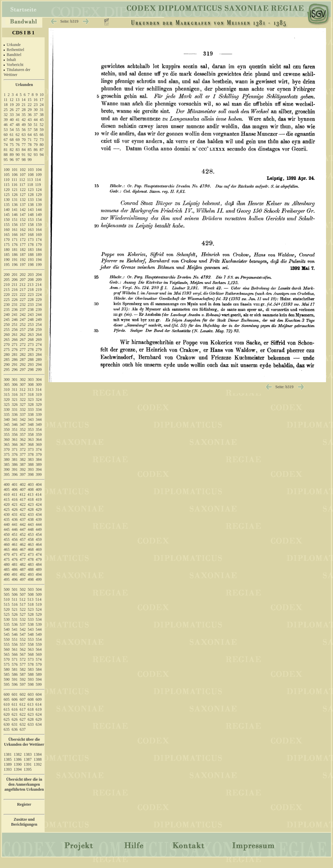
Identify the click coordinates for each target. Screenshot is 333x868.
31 (42, 110)
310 (7, 390)
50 (30, 125)
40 (12, 120)
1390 (18, 764)
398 (31, 474)
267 (23, 340)
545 (7, 634)
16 (36, 100)
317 (23, 395)
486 (15, 569)
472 (23, 554)
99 (30, 160)
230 (7, 305)
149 (39, 215)
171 (15, 240)
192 (23, 260)
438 (31, 519)
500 (7, 589)
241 (15, 315)
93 (36, 155)
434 (39, 514)
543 (31, 629)
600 (7, 694)
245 (7, 320)
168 (31, 235)
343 (31, 420)
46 (6, 125)
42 (24, 120)
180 (7, 250)
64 (30, 135)
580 (7, 669)
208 (31, 280)
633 (31, 724)
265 (7, 340)
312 (23, 390)
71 (30, 140)
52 (42, 125)
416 (15, 499)
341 (15, 420)
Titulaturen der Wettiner (17, 72)
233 (31, 305)
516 (15, 604)
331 (15, 410)
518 (31, 604)
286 (15, 360)
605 (7, 699)
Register (24, 804)
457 (23, 539)
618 (31, 709)
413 (31, 494)
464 (39, 544)
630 (7, 724)
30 (36, 110)
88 (6, 155)
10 (42, 95)
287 (23, 360)
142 (23, 210)
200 (7, 275)
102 (23, 170)
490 (7, 574)
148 (31, 215)
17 (42, 100)
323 (31, 400)
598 (31, 684)
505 (7, 594)
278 (31, 350)
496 (15, 579)
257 (23, 330)
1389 (8, 764)
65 (36, 135)
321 (15, 400)
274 (39, 345)
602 (23, 694)
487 (23, 569)
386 (15, 464)
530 (7, 619)
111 (14, 180)
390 (7, 469)
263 (31, 335)
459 (39, 539)
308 (31, 385)
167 (23, 235)
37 (36, 115)
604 (39, 694)
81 (6, 150)
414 (39, 494)
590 (7, 679)
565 (7, 654)
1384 (38, 754)
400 (7, 484)
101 (15, 170)
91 (24, 155)
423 (31, 504)
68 (12, 140)
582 (23, 669)
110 (7, 180)
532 (23, 619)
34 (18, 115)
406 (15, 489)
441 (15, 524)
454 (39, 534)
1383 (28, 754)
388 (31, 464)
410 (7, 494)
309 (39, 385)
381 (15, 459)
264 (39, 335)
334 (39, 410)
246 (15, 320)
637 (23, 729)
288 (31, 360)
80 (42, 145)
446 (15, 529)
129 (39, 195)
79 (36, 145)
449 (39, 529)
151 (15, 220)
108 (31, 175)
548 (31, 634)
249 (39, 320)
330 (7, 410)
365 (7, 444)
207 (23, 280)
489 (39, 569)
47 (12, 125)
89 (12, 155)
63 (24, 135)
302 (23, 380)
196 (15, 265)
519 (39, 604)
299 (39, 370)
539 (39, 624)
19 (12, 105)
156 (15, 225)
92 (30, 155)
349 (39, 425)
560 (7, 649)
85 (30, 150)
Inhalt (11, 60)
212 (23, 285)
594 (39, 679)
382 (23, 459)
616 (15, 709)
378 (31, 454)
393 (31, 469)
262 (23, 335)
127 (23, 195)
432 (23, 514)
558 (31, 644)
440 (7, 524)
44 (36, 120)
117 (22, 185)
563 (31, 649)
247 (23, 320)
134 (39, 200)
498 (31, 579)
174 (39, 240)
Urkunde (14, 45)
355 (7, 434)
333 (31, 410)
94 (42, 155)
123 (31, 190)
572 (23, 659)
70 (24, 140)
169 (39, 235)
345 (7, 425)
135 (7, 205)
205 (7, 280)
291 (15, 365)
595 (7, 684)
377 (23, 454)
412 (23, 494)
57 (30, 130)
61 (12, 135)
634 (39, 724)
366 (15, 444)
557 (23, 644)
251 (15, 325)
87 (42, 150)
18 (6, 105)
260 (7, 335)
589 (39, 674)
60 (6, 135)
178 (31, 245)
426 (15, 509)
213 (31, 285)
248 (31, 320)
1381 (8, 754)
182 (23, 250)
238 (31, 310)
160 (7, 230)
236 (15, 310)
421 (15, 504)
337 (23, 415)
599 (39, 684)
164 (39, 230)
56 (24, 130)
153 (31, 220)
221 (15, 295)
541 (15, 629)
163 (31, 230)
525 (7, 614)
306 (15, 385)
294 (39, 365)
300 (7, 380)
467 (23, 549)
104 (39, 170)
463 (31, 544)
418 (31, 499)
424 (39, 504)
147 (23, 215)
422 (23, 504)
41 (18, 120)
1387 (28, 759)
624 (39, 714)
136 (15, 205)
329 (39, 405)
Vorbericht (15, 65)
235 (7, 310)
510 (7, 599)
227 (23, 300)
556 (15, 644)
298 (31, 370)
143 (31, 210)
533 (31, 619)
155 (7, 225)
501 (15, 589)
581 (15, 669)
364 (39, 439)
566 (15, 654)
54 (12, 130)
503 (31, 589)
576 (15, 664)
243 (31, 315)
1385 (8, 759)
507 (23, 594)
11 (6, 100)
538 (31, 624)
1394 (18, 769)
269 (39, 340)
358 (31, 434)
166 (15, 235)
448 (31, 529)
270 (7, 345)
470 (7, 554)
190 (7, 260)
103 (31, 170)
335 (7, 415)
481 (15, 564)
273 (31, 345)
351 (15, 430)
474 (39, 554)
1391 (28, 764)
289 (39, 360)
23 (36, 105)
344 (39, 420)
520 (7, 609)
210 (7, 285)
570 (7, 659)
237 (23, 310)
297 (23, 370)
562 (23, 649)
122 (23, 190)
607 (23, 699)
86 (36, 150)
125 (7, 195)
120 (7, 190)
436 (15, 519)
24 (42, 105)
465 (7, 549)
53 (6, 130)
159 (39, 225)
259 (39, 330)
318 (31, 395)
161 (15, 230)
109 (39, 175)
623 (31, 714)
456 (15, 539)
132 (23, 200)
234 (39, 305)
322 (23, 400)
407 (23, 489)
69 (18, 140)
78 (30, 145)
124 (39, 190)
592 (23, 679)
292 (23, 365)
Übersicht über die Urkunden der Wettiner (24, 742)
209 (39, 280)
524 (39, 609)
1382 (18, 754)
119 (38, 185)
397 (23, 474)
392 (23, 469)
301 (15, 380)
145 (7, 215)
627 (23, 719)
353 (31, 430)
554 (39, 639)
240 (7, 315)
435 (7, 519)
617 (23, 709)
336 (15, 415)
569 (39, 654)
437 (23, 519)
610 (7, 704)
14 (24, 100)
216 (15, 290)
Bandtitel (14, 55)
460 (7, 544)
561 (15, 649)
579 (39, 664)
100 (7, 170)
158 (31, 225)
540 (7, 629)
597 (23, 684)
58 (36, 130)
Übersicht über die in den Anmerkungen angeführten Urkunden (24, 784)
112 (22, 180)
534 (39, 619)
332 (23, 410)
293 (31, 365)
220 (7, 295)
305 (7, 385)
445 (7, 529)
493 (31, 574)
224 (39, 295)
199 (39, 265)
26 (12, 110)
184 (39, 250)
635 (7, 729)
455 (7, 539)
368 (31, 444)
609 (39, 699)
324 (39, 400)
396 (15, 474)
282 (23, 355)
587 (23, 674)
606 (15, 699)
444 (39, 524)
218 (31, 290)
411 (15, 494)
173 (31, 240)
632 (23, 724)
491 (15, 574)
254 (39, 325)
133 (31, 200)
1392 (38, 764)
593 (31, 679)
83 (18, 150)
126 (15, 195)
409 (39, 489)
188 (31, 255)
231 (15, 305)
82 (12, 150)
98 (24, 160)
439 (39, 519)
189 (39, 255)
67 (6, 140)
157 (23, 225)
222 (23, 295)
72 (36, 140)
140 (7, 210)
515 (7, 604)
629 (39, 719)
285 (7, 360)
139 (39, 205)
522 (23, 609)
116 (15, 185)
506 (15, 594)
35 (24, 115)
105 (7, 175)
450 (7, 534)
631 (15, 724)
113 (30, 180)
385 (7, 464)
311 (15, 390)
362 (23, 439)
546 (15, 634)
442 (23, 524)
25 (6, 110)
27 (18, 110)
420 (7, 504)
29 (30, 110)
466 (15, 549)
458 (31, 539)
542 (23, 629)
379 (39, 454)
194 (39, 260)
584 (39, 669)
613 (31, 704)
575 (7, 664)
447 (23, 529)
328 (31, 405)
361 (15, 439)
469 (39, 549)
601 (15, 694)
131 (15, 200)
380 (7, 459)
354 (39, 430)
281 (15, 355)
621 (15, 714)
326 (15, 405)
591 (15, 679)
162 (23, 230)
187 (23, 255)
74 (6, 145)
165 (7, 235)
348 (31, 425)
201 (15, 275)
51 (36, 125)
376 (15, 454)
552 (23, 639)
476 (15, 559)
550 (7, 639)
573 (31, 659)
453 (31, 534)
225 (7, 300)
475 (7, 559)
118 (30, 185)
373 (31, 449)
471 (15, 554)
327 (23, 405)
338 (31, 415)
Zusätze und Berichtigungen (24, 822)
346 (15, 425)
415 (7, 499)
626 (15, 719)
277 (23, 350)
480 (7, 564)
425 (7, 509)
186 (15, 255)
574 (39, 659)
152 (23, 220)
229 (39, 300)
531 (15, 619)
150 (7, 220)
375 (7, 454)
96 (12, 160)
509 (39, 594)
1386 (18, 759)
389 (39, 464)
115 (7, 185)
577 (23, 664)
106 (15, 175)
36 (30, 115)
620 (7, 714)
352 (23, 430)
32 (6, 115)
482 (23, 564)
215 (7, 290)
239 (39, 310)
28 (24, 110)
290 (7, 365)
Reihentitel (15, 50)
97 (18, 160)
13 (18, 100)
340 (7, 420)
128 (31, 195)
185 (7, 255)
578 (31, 664)
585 (7, 674)
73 (42, 140)
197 (23, 265)
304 (39, 380)
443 (31, 524)
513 (31, 599)
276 (15, 350)
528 (31, 614)
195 (7, 265)
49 (24, 125)
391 (15, 469)
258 (31, 330)
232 (23, 305)
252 (23, 325)
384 (39, 459)
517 (23, 604)
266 (15, 340)
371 (15, 449)
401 (15, 484)
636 (15, 729)
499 (39, 579)
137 (23, 205)
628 (31, 719)
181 (15, 250)
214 (39, 285)
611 (15, 704)
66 (42, 135)
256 (15, 330)
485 (7, 569)
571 (15, 659)
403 (31, 484)
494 (39, 574)
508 (31, 594)
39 (6, 120)
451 (15, 534)
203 (31, 275)
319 (39, 395)
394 (39, 469)
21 (24, 105)
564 (39, 649)
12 (12, 100)
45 (42, 120)
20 (18, 105)
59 (42, 130)
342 (23, 420)
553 (31, 639)
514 (39, 599)
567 (23, 654)
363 (31, 439)
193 (31, 260)
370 (7, 449)
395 (7, 474)
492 (23, 574)
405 (7, 489)
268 (31, 340)
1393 (8, 769)
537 (23, 624)
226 (15, 300)
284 (39, 355)
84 (24, 150)
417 (23, 499)
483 (31, 564)
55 (18, 130)
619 (39, 709)
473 (31, 554)
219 (39, 290)
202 (23, 275)
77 (24, 145)
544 (39, 629)
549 (39, 634)
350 (7, 430)
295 (7, 370)
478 (31, 559)
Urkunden (24, 85)
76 (18, 145)
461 (15, 544)
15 (30, 100)
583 (31, 669)
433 (31, 514)
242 (23, 315)
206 (15, 280)
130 (7, 200)
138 (31, 205)
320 (7, 400)
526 (15, 614)
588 (31, 674)
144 (39, 210)
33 (12, 115)
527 (23, 614)
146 (15, 215)
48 (18, 125)
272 (23, 345)
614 (39, 704)
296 (15, 370)
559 (39, 644)
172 (23, 240)
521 (15, 609)
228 (31, 300)
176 (15, 245)
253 (31, 325)
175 (7, 245)
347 (23, 425)
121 (15, 190)
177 (23, 245)
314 (39, 390)
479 (39, 559)
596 (15, 684)
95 (6, 160)
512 (23, 599)
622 (23, 714)
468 (31, 549)
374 (39, 449)
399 (39, 474)
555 (7, 644)
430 (7, 514)
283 (31, 355)
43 (30, 120)
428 (31, 509)
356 (15, 434)
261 (15, 335)
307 (23, 385)
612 (23, 704)
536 (15, 624)
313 (31, 390)
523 (31, 609)
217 (23, 290)
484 (39, 564)
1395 (28, 769)
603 (31, 694)
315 (7, 395)
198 (31, 265)
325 (7, 405)
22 (30, 105)
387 (23, 464)
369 (39, 444)
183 (31, 250)
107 (23, 175)
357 (23, 434)
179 (39, 245)
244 (39, 315)
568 (31, 654)
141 (15, 210)
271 (15, 345)
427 (23, 509)
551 (15, 639)
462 (23, 544)
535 (7, 624)
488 (31, 569)
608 (31, 699)
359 (39, 434)
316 (15, 395)
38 (42, 115)
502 (23, 589)
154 (39, 220)
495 (7, 579)
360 (7, 439)
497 (23, 579)
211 (15, 285)
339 (39, 415)
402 (23, 484)
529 (39, 614)
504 (39, 589)
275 (7, 350)
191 (15, 260)
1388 (38, 759)
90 (18, 155)
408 (31, 489)
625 (7, 719)
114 (38, 180)
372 (23, 449)
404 (39, 484)
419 (39, 499)
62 (18, 135)
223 (31, 295)
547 (23, 634)
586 (15, 674)
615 (7, 709)
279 (39, 350)
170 (7, 240)
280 (7, 355)
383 (31, 459)
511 (15, 599)
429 (39, 509)
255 (7, 330)
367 (23, 444)
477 (23, 559)
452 (23, 534)
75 (12, 145)
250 (7, 325)
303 (31, 380)
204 (39, 275)
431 (15, 514)
